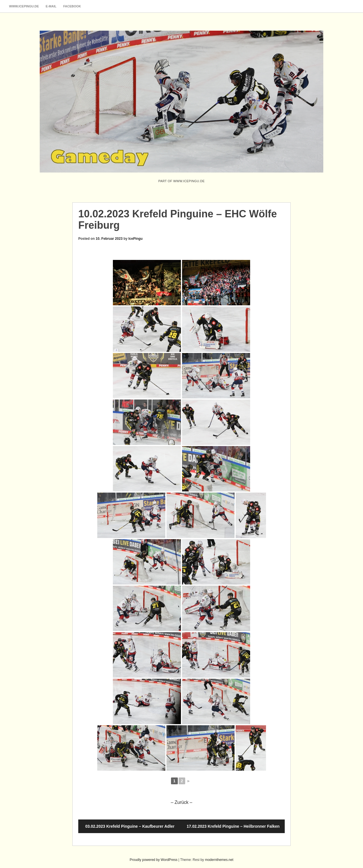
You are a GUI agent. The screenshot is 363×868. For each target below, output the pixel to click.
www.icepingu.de (24, 6)
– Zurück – (181, 802)
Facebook (72, 6)
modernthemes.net (219, 860)
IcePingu (136, 239)
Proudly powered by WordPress (154, 860)
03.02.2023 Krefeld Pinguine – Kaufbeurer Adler (130, 826)
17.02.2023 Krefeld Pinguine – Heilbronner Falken (233, 826)
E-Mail (51, 6)
